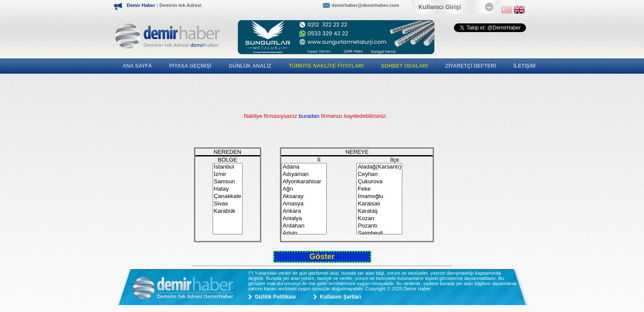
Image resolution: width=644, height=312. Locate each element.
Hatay (228, 189)
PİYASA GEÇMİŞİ (190, 66)
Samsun (228, 182)
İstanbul (228, 167)
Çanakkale (228, 197)
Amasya (304, 204)
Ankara (304, 211)
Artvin (304, 233)
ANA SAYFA (137, 66)
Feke (379, 189)
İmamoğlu (379, 197)
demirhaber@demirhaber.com (365, 5)
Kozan (379, 219)
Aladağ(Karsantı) (379, 167)
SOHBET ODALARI (404, 66)
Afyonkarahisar (304, 182)
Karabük (228, 211)
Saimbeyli (379, 233)
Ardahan (304, 226)
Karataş (379, 211)
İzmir (228, 174)
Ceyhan (379, 174)
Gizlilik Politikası (275, 297)
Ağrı (304, 189)
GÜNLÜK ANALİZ (250, 66)
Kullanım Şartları (340, 297)
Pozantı (379, 226)
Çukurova (379, 182)
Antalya (304, 219)
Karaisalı (379, 204)
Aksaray (304, 197)
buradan (310, 116)
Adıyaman (304, 174)
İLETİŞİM (524, 66)
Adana (304, 167)
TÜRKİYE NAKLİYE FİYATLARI (326, 66)
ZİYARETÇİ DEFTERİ (471, 66)
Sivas (228, 204)
